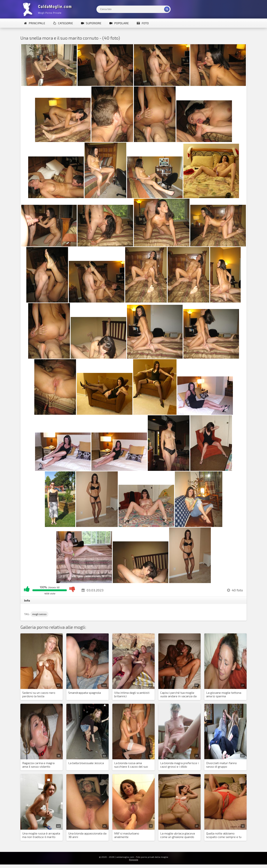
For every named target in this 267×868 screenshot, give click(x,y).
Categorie (63, 23)
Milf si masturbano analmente (127, 835)
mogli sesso (39, 614)
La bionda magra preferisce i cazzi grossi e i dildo (179, 765)
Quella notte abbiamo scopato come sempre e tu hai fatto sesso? (224, 835)
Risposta (134, 859)
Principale (35, 23)
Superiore (91, 23)
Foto (143, 23)
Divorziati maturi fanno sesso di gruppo (221, 765)
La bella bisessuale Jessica (86, 763)
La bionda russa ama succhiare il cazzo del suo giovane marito (131, 765)
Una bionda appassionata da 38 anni (87, 835)
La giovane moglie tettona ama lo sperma (224, 694)
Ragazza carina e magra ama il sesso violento (38, 765)
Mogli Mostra (48, 9)
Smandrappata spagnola (85, 693)
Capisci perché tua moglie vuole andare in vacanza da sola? (178, 695)
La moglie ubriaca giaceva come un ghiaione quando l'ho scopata (178, 835)
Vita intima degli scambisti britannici (132, 694)
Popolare (119, 23)
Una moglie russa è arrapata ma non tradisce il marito (41, 835)
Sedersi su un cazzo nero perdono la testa (39, 694)
